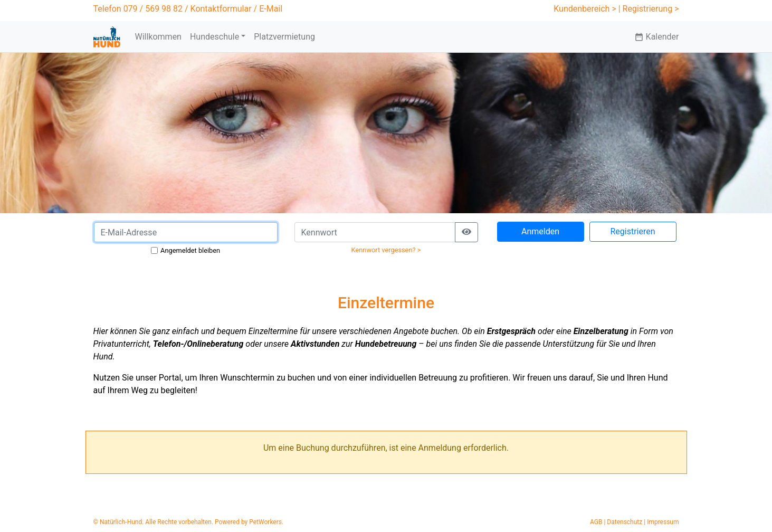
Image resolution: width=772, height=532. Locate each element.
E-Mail (271, 9)
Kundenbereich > (585, 9)
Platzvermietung (284, 37)
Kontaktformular (221, 9)
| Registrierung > (649, 9)
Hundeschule (215, 37)
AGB (596, 522)
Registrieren (632, 231)
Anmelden (540, 231)
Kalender (657, 37)
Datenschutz (625, 522)
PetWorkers (265, 522)
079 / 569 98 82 (153, 9)
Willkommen (158, 37)
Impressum (663, 522)
